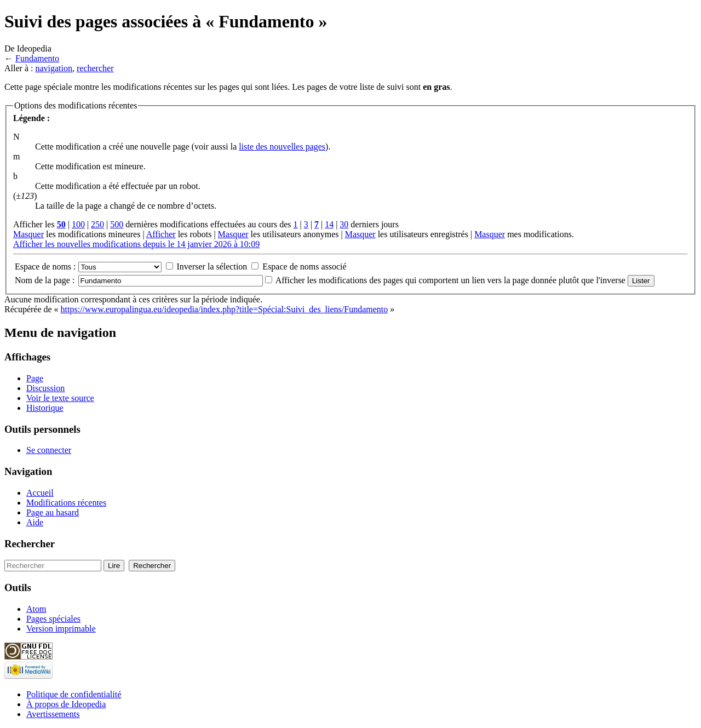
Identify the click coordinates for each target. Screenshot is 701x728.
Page (35, 378)
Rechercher (30, 544)
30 (344, 224)
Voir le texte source (60, 398)
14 (329, 224)
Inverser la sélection (212, 266)
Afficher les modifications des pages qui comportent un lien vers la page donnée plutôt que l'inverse (450, 280)
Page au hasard (53, 512)
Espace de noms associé (304, 266)
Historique (45, 408)
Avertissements (53, 714)
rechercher (95, 68)
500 (117, 224)
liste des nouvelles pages (282, 147)
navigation (54, 68)
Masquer (28, 234)
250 (97, 224)
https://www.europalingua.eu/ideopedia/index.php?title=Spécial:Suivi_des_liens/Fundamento (225, 309)
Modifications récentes (66, 503)
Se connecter (49, 450)
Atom (36, 609)
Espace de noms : (45, 266)
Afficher (161, 234)
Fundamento (37, 58)
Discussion (45, 388)
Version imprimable (61, 629)
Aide (35, 522)
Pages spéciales (53, 619)
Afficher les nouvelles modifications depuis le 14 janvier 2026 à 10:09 (136, 244)
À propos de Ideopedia (66, 704)
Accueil (40, 493)
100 (78, 224)
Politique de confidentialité (74, 694)
